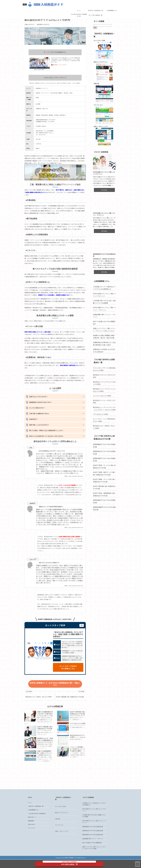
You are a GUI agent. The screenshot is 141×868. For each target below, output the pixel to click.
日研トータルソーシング (62, 840)
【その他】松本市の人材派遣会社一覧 (79, 8)
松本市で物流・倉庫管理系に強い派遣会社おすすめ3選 (104, 500)
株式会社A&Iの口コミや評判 (78, 749)
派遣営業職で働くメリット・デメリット (104, 322)
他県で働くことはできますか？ (41, 431)
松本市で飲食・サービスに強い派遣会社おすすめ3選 (104, 472)
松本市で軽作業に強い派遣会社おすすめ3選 (78, 727)
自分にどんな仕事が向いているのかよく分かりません (48, 443)
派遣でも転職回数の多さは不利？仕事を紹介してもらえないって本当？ (45, 727)
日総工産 (57, 827)
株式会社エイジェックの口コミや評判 (104, 407)
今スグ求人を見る (71, 863)
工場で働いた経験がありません (41, 420)
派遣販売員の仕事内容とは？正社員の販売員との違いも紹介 (104, 349)
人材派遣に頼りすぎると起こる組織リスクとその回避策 (104, 308)
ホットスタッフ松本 (60, 815)
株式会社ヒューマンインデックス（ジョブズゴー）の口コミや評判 (104, 414)
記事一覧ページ (32, 828)
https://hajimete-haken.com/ (75, 486)
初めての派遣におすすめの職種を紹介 (104, 329)
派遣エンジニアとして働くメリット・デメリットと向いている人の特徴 (104, 336)
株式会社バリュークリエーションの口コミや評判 (104, 396)
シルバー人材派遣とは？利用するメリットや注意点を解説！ (77, 762)
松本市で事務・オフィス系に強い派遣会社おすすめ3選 (104, 486)
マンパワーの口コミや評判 (101, 401)
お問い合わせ (32, 836)
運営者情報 (31, 832)
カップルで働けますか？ (38, 414)
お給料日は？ (35, 426)
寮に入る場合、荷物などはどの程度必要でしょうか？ (48, 437)
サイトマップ (32, 840)
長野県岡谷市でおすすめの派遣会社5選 (104, 458)
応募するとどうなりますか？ (40, 402)
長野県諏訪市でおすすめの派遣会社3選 (104, 451)
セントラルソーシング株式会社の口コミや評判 (104, 426)
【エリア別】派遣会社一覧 (95, 8)
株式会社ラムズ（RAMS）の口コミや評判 (103, 433)
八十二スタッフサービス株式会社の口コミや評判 (104, 375)
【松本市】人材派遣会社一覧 (95, 3)
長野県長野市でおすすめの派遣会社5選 (104, 465)
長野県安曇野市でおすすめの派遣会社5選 (104, 514)
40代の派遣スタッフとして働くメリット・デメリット (104, 315)
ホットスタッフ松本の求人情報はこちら (65, 680)
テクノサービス (59, 834)
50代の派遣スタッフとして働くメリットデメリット (104, 301)
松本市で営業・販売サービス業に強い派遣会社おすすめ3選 (104, 479)
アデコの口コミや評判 (77, 737)
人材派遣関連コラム (112, 3)
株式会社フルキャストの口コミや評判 (104, 382)
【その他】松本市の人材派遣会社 (37, 824)
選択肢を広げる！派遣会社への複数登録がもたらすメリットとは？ (45, 755)
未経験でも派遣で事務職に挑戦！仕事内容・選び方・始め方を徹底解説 (104, 343)
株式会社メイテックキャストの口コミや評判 (104, 389)
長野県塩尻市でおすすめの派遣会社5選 (104, 507)
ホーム (79, 3)
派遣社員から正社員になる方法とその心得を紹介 (104, 356)
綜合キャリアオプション (62, 821)
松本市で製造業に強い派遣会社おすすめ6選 (46, 742)
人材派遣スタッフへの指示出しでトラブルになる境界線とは (104, 294)
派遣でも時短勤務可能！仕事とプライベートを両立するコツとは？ (45, 768)
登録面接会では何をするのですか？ (42, 408)
